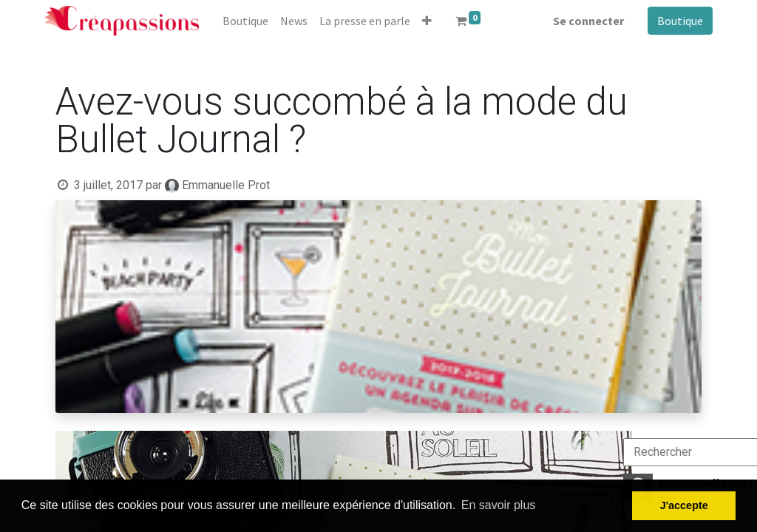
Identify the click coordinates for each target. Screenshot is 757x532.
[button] (427, 21)
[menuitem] (245, 21)
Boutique (680, 21)
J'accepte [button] (684, 505)
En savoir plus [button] (499, 505)
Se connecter (588, 21)
